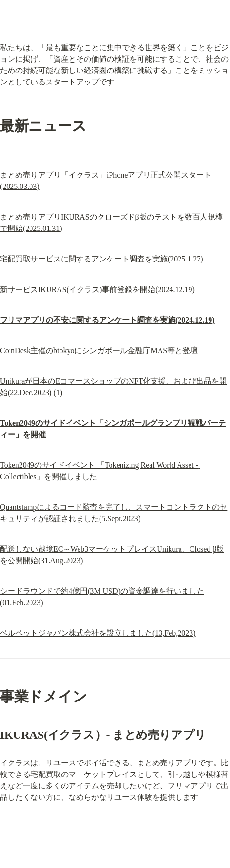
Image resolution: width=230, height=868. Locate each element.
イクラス (15, 763)
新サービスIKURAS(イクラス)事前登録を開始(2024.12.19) (97, 289)
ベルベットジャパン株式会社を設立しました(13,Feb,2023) (98, 633)
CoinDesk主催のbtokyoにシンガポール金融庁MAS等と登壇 (99, 350)
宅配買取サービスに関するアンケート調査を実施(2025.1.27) (102, 259)
